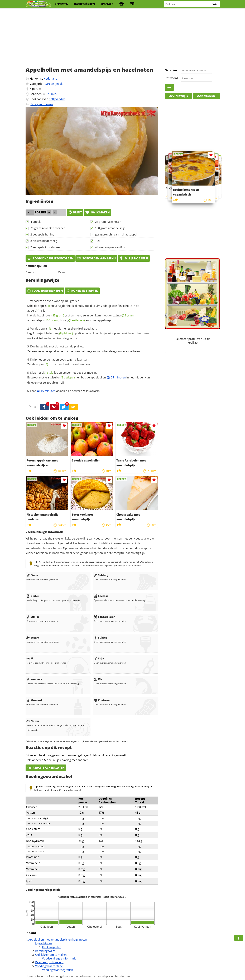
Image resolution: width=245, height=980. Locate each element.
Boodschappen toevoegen (50, 258)
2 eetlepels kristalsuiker (46, 247)
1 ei (97, 241)
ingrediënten (84, 4)
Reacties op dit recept (49, 962)
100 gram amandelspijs (110, 228)
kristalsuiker (61, 377)
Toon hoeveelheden (45, 291)
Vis (98, 679)
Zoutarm (102, 700)
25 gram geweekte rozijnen (48, 228)
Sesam (33, 638)
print (75, 212)
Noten (33, 721)
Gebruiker (171, 70)
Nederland (50, 79)
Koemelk (34, 679)
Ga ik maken (97, 212)
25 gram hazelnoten (108, 222)
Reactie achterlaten (46, 768)
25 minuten (116, 377)
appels (44, 306)
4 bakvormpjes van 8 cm (111, 247)
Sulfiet (100, 638)
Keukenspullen (52, 947)
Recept (41, 976)
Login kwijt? (178, 96)
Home (30, 976)
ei (48, 373)
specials (107, 4)
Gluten (33, 596)
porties (37, 89)
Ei (30, 658)
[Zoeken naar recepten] (192, 4)
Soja (99, 658)
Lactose (101, 596)
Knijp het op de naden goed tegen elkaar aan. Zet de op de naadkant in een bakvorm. (59, 362)
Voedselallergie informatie (59, 958)
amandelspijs (43, 320)
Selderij (101, 575)
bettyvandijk (57, 99)
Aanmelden (206, 96)
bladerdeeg (59, 333)
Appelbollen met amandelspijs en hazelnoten (58, 940)
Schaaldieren (105, 617)
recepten (61, 4)
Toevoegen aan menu (96, 258)
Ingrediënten (44, 943)
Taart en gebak (53, 84)
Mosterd (34, 700)
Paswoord (171, 78)
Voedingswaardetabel (49, 966)
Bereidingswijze (45, 951)
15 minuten (46, 391)
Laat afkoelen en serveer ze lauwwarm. (65, 391)
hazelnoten (51, 315)
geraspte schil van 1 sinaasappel (116, 234)
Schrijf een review (42, 104)
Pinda (32, 575)
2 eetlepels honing (42, 234)
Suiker (33, 617)
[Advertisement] (123, 36)
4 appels (36, 222)
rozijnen (123, 315)
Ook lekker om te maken (51, 955)
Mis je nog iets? (134, 258)
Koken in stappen (82, 291)
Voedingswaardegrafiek (57, 970)
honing (72, 320)
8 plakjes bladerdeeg (44, 241)
